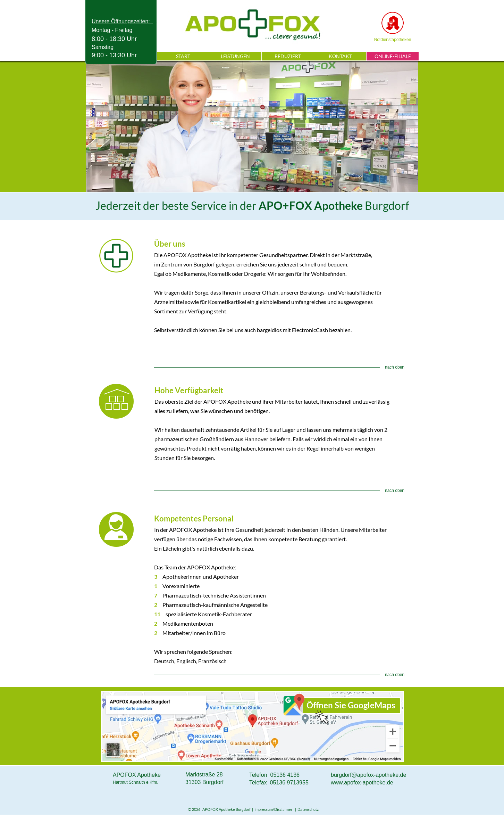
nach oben (395, 367)
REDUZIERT (288, 56)
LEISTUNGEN (235, 56)
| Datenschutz (306, 809)
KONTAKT (340, 56)
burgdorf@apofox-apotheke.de (368, 775)
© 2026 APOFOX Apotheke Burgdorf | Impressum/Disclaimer (241, 809)
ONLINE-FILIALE (393, 56)
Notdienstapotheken (393, 40)
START (183, 56)
